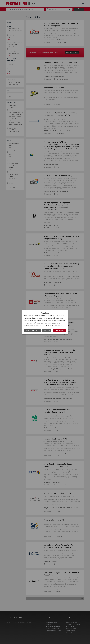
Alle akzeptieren (59, 330)
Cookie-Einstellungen (32, 330)
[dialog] (45, 322)
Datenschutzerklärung (57, 325)
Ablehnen (47, 330)
